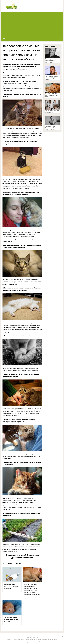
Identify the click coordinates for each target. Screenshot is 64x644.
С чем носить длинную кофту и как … (52, 111)
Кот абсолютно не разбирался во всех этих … (51, 95)
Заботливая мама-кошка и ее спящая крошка (11, 619)
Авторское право (31, 640)
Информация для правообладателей (48, 640)
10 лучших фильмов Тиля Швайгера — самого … (52, 78)
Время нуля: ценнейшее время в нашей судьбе (51, 61)
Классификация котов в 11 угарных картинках (11, 586)
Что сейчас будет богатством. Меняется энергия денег (52, 128)
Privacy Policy (28, 642)
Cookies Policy (37, 642)
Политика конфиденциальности (15, 640)
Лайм (27, 637)
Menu (4, 39)
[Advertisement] (32, 24)
